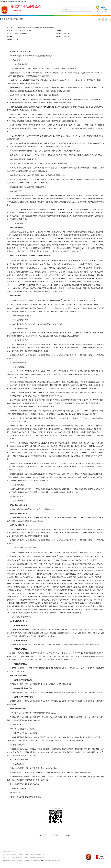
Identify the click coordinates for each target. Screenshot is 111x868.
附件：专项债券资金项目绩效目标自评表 (26, 797)
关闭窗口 (68, 836)
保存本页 (43, 836)
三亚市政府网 (22, 2)
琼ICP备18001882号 (17, 860)
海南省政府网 (12, 2)
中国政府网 (4, 2)
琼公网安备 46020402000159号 (50, 860)
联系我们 (12, 851)
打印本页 (55, 836)
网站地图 (5, 851)
